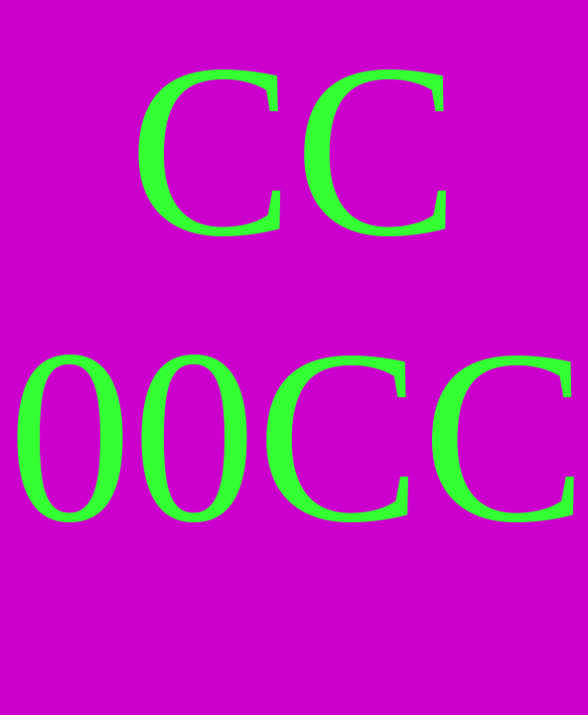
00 (132, 436)
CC (422, 436)
